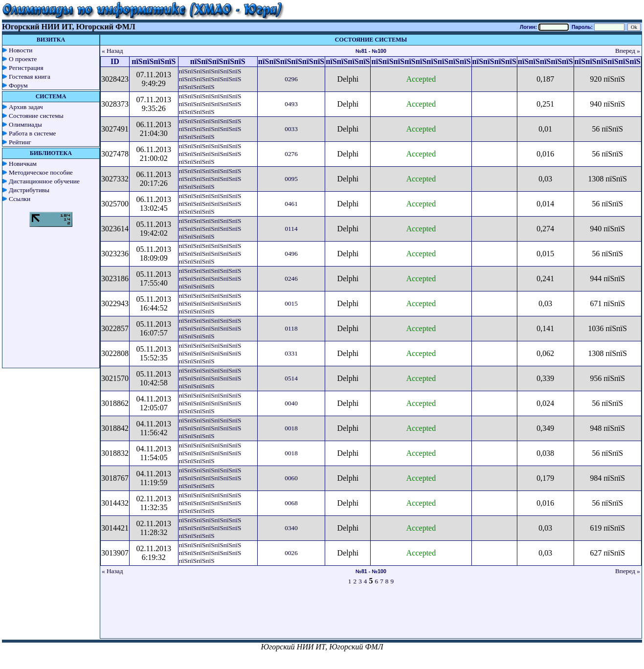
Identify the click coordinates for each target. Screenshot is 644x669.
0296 (291, 79)
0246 (291, 279)
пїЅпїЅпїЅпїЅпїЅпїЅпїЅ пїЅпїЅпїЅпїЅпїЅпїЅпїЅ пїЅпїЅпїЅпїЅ (210, 79)
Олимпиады (25, 124)
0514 (291, 378)
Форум (18, 85)
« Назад (112, 51)
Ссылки (20, 199)
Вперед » (628, 51)
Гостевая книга (30, 77)
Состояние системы (36, 116)
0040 (291, 403)
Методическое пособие (41, 172)
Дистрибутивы (29, 190)
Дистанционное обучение (44, 181)
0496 (291, 254)
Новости (21, 50)
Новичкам (23, 164)
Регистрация (26, 68)
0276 (291, 154)
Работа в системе (33, 133)
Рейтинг (20, 142)
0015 (291, 303)
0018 (291, 428)
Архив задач (26, 107)
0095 (291, 179)
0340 (291, 528)
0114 (291, 229)
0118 (291, 328)
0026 (291, 553)
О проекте (23, 59)
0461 (291, 204)
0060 (291, 478)
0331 (291, 353)
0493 (291, 104)
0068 (291, 503)
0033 (291, 129)
